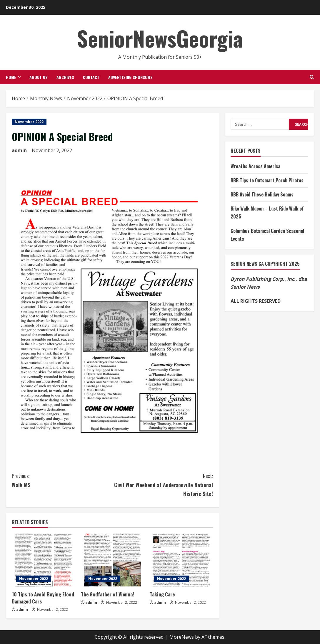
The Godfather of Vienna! (107, 594)
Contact (91, 77)
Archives (65, 77)
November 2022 (29, 122)
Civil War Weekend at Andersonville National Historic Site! (163, 484)
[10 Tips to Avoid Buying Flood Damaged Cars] (43, 560)
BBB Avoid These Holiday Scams (262, 194)
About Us (39, 77)
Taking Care (162, 594)
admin (19, 150)
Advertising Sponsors (130, 77)
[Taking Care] (181, 560)
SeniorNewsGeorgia (160, 38)
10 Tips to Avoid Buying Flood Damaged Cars (43, 598)
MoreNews (182, 637)
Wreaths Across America (255, 166)
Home (11, 77)
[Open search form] (312, 77)
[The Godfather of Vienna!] (112, 560)
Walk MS (62, 480)
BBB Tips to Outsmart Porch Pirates (267, 180)
